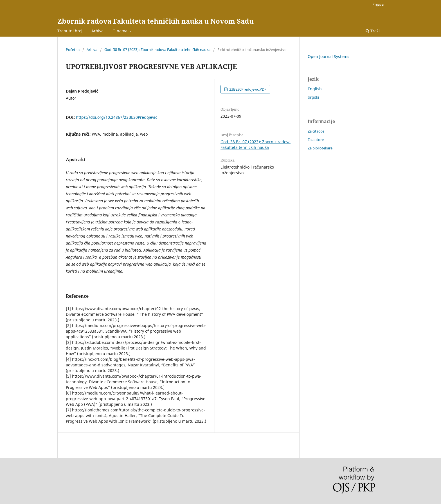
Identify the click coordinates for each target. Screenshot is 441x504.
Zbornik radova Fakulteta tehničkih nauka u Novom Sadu (156, 21)
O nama (121, 31)
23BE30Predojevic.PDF (247, 89)
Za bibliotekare (320, 148)
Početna (73, 50)
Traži (373, 31)
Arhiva (97, 31)
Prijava (378, 4)
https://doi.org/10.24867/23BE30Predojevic (117, 117)
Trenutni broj (70, 31)
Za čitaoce (316, 131)
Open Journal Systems (328, 56)
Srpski (313, 97)
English (315, 89)
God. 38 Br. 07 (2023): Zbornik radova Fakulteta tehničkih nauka (157, 50)
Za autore (316, 140)
